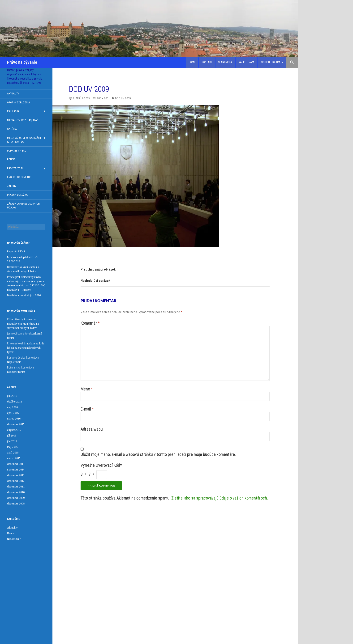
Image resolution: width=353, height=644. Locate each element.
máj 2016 (12, 407)
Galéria (12, 129)
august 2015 (14, 430)
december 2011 (16, 487)
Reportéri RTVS (16, 251)
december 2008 (16, 504)
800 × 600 (103, 98)
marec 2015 (14, 458)
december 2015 (16, 424)
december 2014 (16, 464)
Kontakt (207, 62)
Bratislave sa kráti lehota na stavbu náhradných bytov (26, 348)
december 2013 (16, 475)
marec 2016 (14, 419)
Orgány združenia (19, 103)
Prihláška (13, 111)
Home (192, 62)
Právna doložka (17, 195)
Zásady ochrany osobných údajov (23, 206)
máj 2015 (12, 447)
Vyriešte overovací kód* (101, 465)
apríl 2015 (13, 453)
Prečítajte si (15, 168)
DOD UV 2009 (123, 98)
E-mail (87, 409)
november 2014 (16, 470)
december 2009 (16, 498)
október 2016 (15, 402)
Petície (11, 159)
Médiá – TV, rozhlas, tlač (23, 120)
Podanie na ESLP (17, 151)
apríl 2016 (13, 413)
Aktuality (13, 94)
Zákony (12, 186)
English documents (19, 177)
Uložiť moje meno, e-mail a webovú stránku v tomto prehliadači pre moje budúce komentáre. (158, 454)
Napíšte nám (246, 62)
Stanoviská (225, 62)
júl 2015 (12, 436)
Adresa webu (92, 429)
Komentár (90, 323)
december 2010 (16, 492)
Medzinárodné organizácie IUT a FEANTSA (24, 140)
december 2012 (16, 481)
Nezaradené (14, 539)
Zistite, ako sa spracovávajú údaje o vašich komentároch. (220, 498)
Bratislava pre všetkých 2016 (24, 295)
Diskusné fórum (270, 62)
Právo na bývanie (22, 62)
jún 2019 (12, 396)
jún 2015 (12, 441)
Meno (87, 389)
